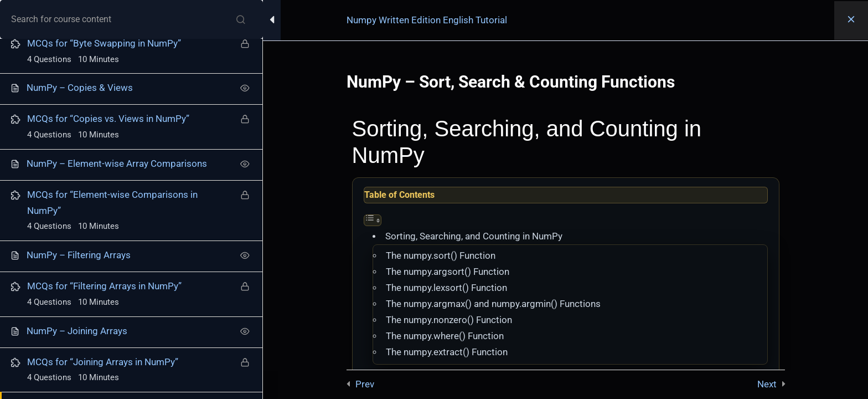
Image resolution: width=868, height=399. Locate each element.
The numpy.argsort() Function (448, 272)
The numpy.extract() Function (447, 352)
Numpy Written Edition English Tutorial (427, 20)
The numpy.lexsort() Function (446, 288)
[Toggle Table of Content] (373, 220)
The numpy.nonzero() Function (449, 320)
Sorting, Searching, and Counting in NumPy (474, 236)
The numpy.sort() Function (441, 256)
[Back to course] (851, 21)
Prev (365, 384)
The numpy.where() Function (445, 336)
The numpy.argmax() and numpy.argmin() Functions (493, 304)
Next (767, 384)
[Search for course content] (241, 19)
